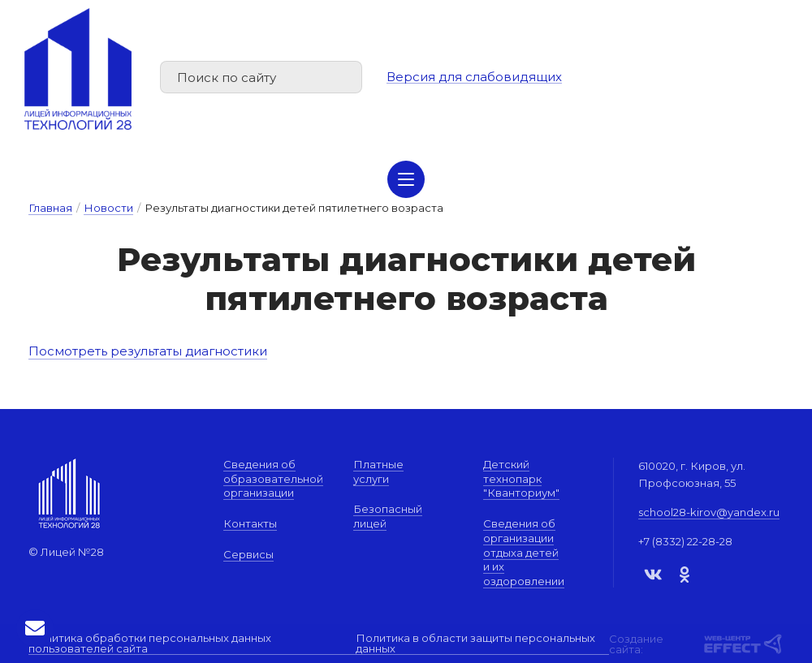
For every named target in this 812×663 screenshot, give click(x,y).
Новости (108, 208)
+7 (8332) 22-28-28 (685, 541)
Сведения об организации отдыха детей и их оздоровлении (524, 552)
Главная (50, 208)
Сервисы (248, 554)
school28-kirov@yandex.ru (709, 512)
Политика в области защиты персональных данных (475, 644)
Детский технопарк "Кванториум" (521, 478)
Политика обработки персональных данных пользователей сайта (150, 644)
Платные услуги (378, 471)
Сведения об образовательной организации (273, 478)
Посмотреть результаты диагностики (149, 351)
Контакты (250, 523)
